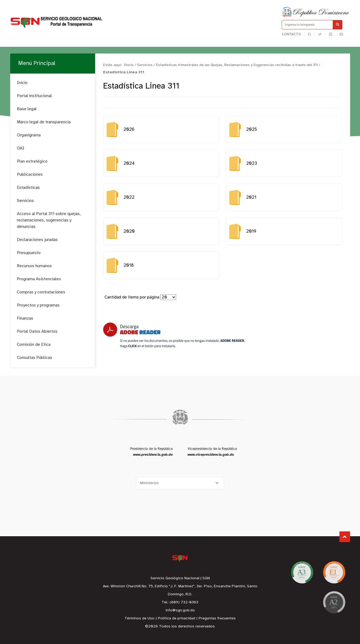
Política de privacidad (177, 618)
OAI (21, 148)
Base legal (27, 109)
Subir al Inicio (345, 537)
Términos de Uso (140, 618)
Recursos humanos (34, 266)
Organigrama (29, 135)
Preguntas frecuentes (217, 618)
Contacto (291, 34)
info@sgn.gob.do (180, 610)
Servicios (25, 201)
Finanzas (25, 318)
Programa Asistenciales (39, 279)
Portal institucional (34, 96)
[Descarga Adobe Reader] (174, 335)
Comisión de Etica (34, 345)
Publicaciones (30, 175)
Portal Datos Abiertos (37, 331)
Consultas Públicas (34, 358)
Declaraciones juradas (37, 240)
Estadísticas (28, 188)
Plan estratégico (32, 161)
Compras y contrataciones (41, 292)
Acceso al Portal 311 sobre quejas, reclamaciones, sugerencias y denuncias (49, 220)
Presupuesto (29, 253)
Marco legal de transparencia (44, 122)
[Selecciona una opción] (180, 483)
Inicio (22, 83)
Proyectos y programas (38, 305)
